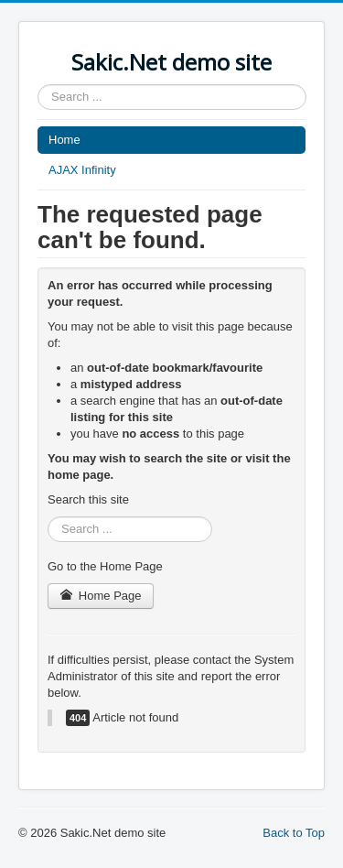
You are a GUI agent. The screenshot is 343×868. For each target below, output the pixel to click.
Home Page (101, 596)
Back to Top (294, 833)
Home (64, 140)
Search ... (38, 85)
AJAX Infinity (82, 170)
